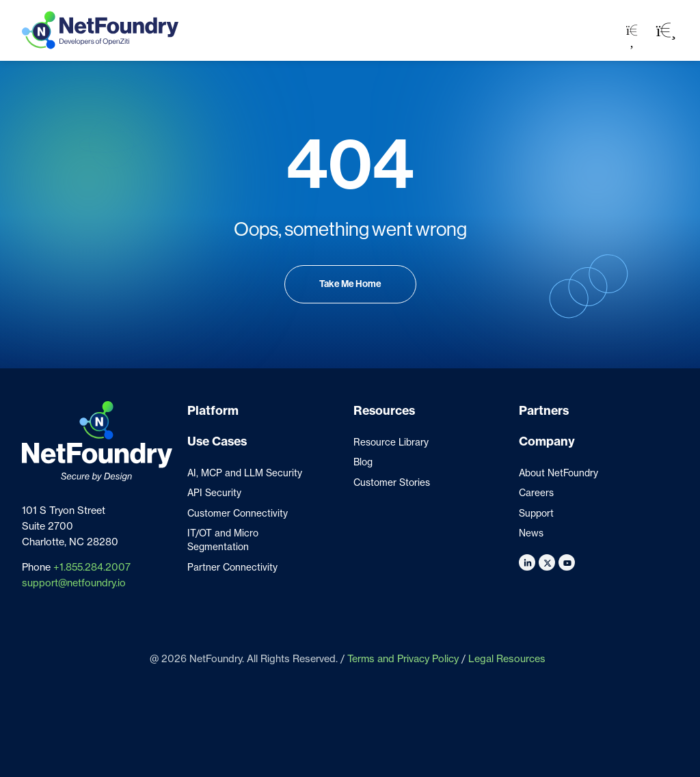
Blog (363, 462)
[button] (666, 30)
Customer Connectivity (238, 513)
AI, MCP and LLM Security (245, 473)
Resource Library (391, 442)
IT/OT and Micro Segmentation (223, 540)
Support (536, 513)
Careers (536, 493)
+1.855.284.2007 (92, 567)
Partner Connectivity (232, 567)
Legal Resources (507, 659)
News (531, 533)
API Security (214, 493)
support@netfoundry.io (74, 583)
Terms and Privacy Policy (403, 659)
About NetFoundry (558, 473)
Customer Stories (392, 482)
